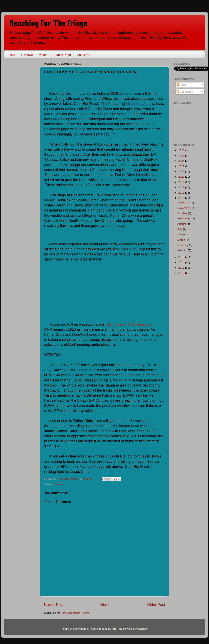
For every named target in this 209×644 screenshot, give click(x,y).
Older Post (156, 605)
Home (105, 605)
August (182, 224)
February (183, 245)
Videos (44, 55)
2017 (182, 193)
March (181, 240)
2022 (182, 166)
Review (58, 484)
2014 (182, 262)
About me (84, 55)
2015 (182, 257)
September (184, 218)
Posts (11, 55)
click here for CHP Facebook (129, 324)
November (184, 208)
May (180, 234)
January (183, 250)
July (180, 229)
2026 (182, 150)
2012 (182, 273)
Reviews (27, 55)
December (184, 203)
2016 (182, 198)
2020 (182, 177)
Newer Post (54, 605)
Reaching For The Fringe (49, 24)
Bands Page (63, 55)
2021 (182, 171)
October (183, 213)
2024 (182, 161)
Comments (185, 92)
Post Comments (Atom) (75, 613)
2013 (182, 268)
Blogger (143, 629)
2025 (182, 156)
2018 (182, 187)
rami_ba (117, 629)
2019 (182, 182)
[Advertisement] (24, 121)
